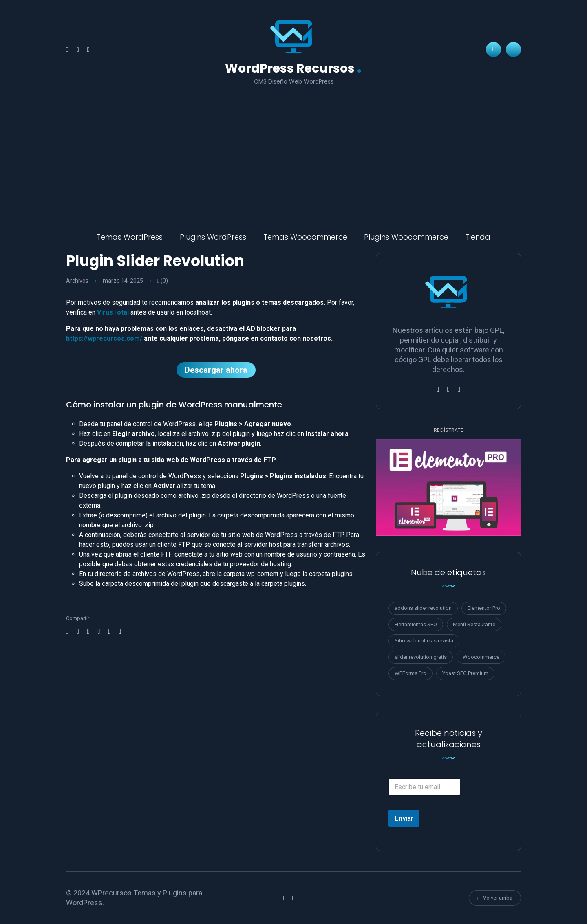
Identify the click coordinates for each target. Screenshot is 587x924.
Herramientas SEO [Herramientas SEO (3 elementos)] (416, 624)
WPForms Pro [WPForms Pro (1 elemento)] (410, 673)
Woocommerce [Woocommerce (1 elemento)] (481, 657)
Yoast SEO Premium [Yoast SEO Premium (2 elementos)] (465, 673)
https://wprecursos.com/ (104, 338)
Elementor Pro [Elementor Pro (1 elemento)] (484, 608)
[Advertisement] (293, 147)
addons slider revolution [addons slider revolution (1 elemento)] (423, 608)
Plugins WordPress (213, 237)
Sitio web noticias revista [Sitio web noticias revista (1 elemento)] (424, 641)
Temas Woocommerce (305, 237)
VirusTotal (113, 312)
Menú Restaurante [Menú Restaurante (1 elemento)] (474, 624)
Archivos (77, 281)
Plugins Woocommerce (406, 237)
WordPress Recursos (293, 67)
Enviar (404, 818)
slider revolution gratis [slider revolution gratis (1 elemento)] (421, 657)
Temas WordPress (130, 237)
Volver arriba (495, 898)
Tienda (478, 237)
